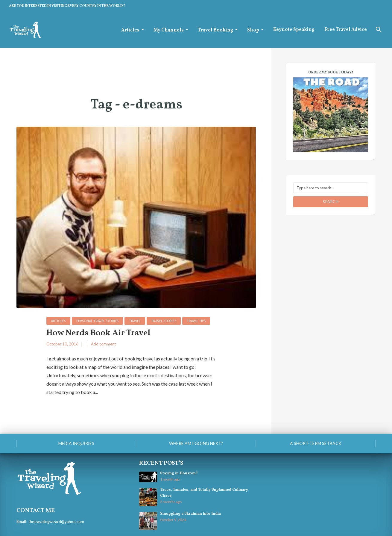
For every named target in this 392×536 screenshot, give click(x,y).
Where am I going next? (196, 443)
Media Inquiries (76, 443)
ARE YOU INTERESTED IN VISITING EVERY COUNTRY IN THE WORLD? (67, 6)
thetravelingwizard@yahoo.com (56, 522)
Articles (130, 30)
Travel (135, 321)
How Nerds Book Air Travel (98, 333)
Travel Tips (196, 321)
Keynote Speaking (294, 30)
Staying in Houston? (179, 473)
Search (331, 202)
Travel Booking (215, 30)
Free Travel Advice (346, 30)
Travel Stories (164, 321)
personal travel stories (97, 321)
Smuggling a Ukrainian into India (190, 514)
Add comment (103, 344)
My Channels (169, 30)
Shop (253, 30)
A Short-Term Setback (316, 443)
